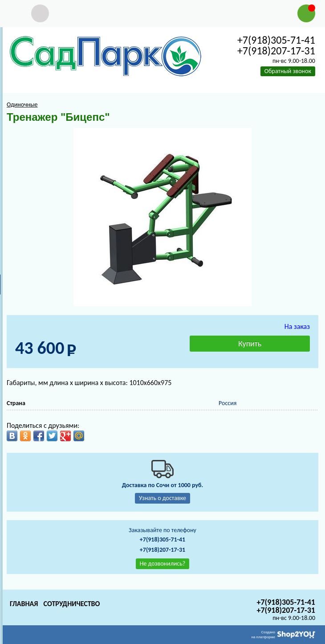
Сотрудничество (71, 604)
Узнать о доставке (162, 498)
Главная (24, 604)
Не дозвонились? (163, 564)
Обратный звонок (288, 71)
